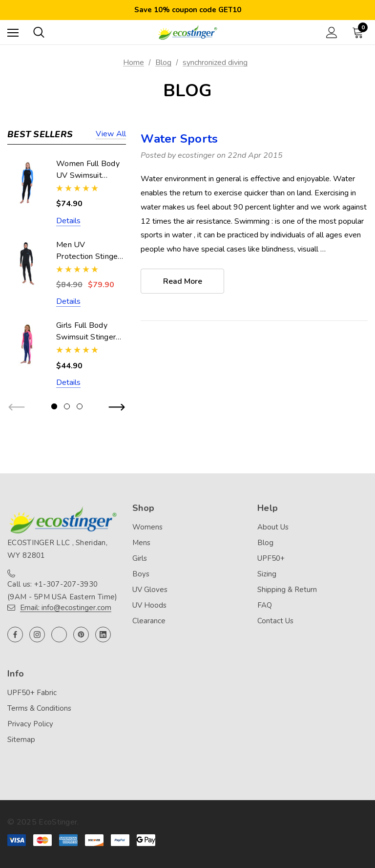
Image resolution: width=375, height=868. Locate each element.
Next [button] (116, 408)
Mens (141, 543)
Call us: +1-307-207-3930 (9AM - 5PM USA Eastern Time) (62, 591)
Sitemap (21, 740)
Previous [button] (17, 408)
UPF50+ (271, 558)
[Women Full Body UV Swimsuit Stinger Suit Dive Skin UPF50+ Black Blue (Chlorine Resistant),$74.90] (27, 182)
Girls (140, 558)
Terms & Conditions (39, 708)
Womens (147, 527)
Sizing (267, 574)
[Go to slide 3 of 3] (80, 406)
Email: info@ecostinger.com (66, 608)
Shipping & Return (287, 590)
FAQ (265, 605)
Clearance (149, 621)
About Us (273, 527)
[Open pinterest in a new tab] (81, 635)
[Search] (39, 32)
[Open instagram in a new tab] (37, 635)
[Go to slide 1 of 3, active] (54, 406)
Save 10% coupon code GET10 (188, 10)
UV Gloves (150, 590)
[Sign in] (332, 32)
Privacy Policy (30, 724)
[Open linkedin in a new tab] (103, 635)
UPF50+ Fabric (32, 693)
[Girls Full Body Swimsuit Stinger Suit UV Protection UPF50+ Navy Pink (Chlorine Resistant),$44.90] (27, 344)
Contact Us (275, 621)
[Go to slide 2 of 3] (67, 406)
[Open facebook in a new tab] (15, 635)
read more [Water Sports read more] (183, 281)
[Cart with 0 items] (360, 32)
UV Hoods (149, 605)
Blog (265, 543)
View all (111, 135)
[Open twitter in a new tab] (59, 635)
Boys (141, 574)
